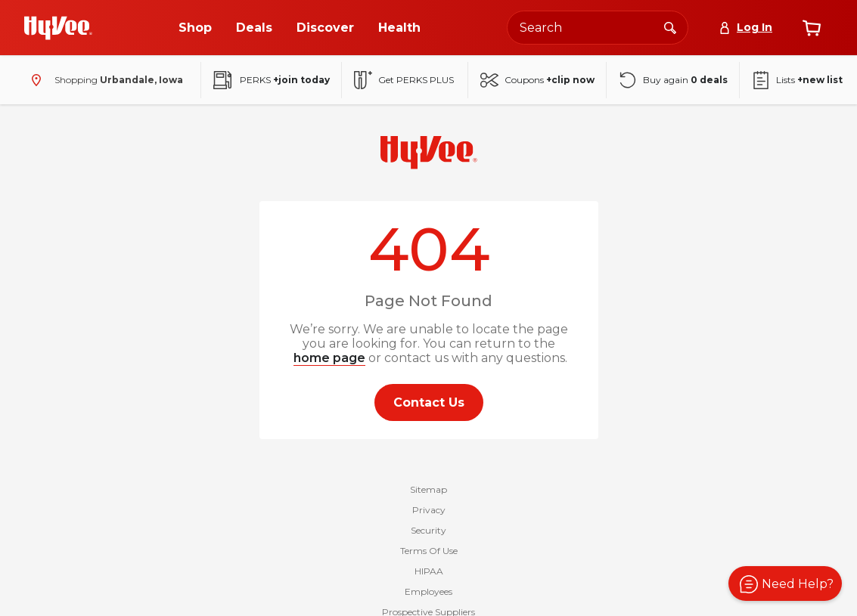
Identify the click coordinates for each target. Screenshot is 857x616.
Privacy (429, 510)
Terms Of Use (429, 551)
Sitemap (428, 489)
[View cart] (812, 28)
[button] (785, 583)
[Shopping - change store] (104, 80)
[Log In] (745, 28)
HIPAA (429, 571)
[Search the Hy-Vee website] (598, 28)
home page (329, 358)
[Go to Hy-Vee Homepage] (58, 28)
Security (428, 530)
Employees (428, 591)
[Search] (670, 27)
